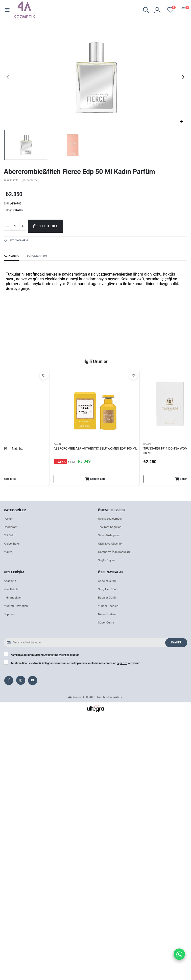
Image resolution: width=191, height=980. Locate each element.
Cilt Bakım (10, 535)
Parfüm (9, 519)
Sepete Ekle (48, 226)
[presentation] (8, 77)
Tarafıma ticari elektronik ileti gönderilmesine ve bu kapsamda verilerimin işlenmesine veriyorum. (76, 663)
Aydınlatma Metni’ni (57, 655)
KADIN (19, 210)
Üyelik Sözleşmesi (110, 519)
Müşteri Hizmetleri (16, 606)
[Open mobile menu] (7, 10)
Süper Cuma (106, 622)
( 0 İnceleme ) (31, 180)
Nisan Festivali (108, 614)
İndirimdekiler (13, 598)
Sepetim (9, 614)
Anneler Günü (107, 581)
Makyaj (8, 552)
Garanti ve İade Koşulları (114, 552)
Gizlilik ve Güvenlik (110, 544)
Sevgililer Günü (108, 589)
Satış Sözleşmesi (109, 535)
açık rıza (122, 663)
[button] (146, 11)
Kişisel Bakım (13, 544)
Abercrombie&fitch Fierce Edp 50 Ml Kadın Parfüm (79, 172)
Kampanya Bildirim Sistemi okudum (45, 655)
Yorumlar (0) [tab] (37, 256)
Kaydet (176, 643)
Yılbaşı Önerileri (108, 606)
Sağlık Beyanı (107, 560)
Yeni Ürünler (12, 589)
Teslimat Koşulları (110, 527)
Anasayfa (10, 581)
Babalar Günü (107, 598)
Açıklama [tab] (11, 256)
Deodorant (11, 527)
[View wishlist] (170, 10)
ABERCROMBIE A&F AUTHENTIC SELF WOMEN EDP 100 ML (95, 448)
